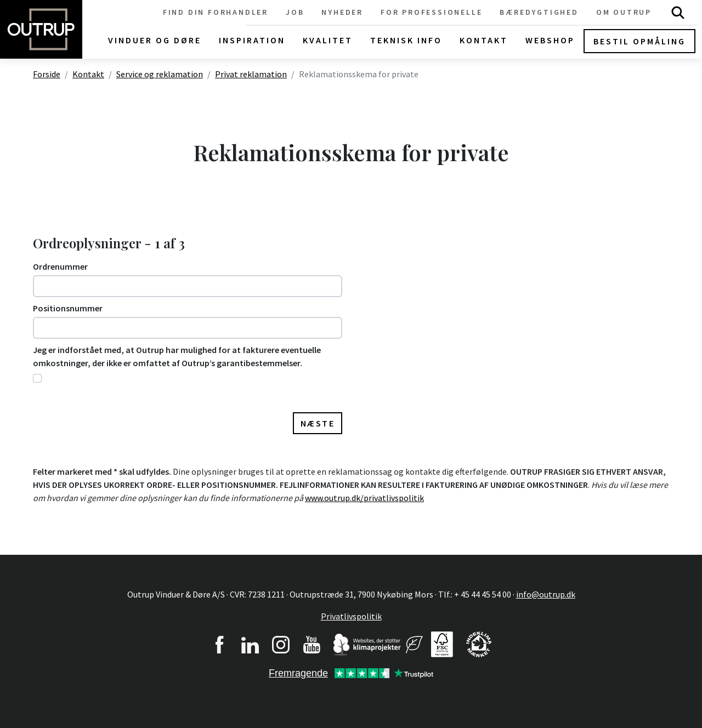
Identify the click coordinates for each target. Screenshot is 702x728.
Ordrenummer (60, 266)
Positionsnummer (68, 308)
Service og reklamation (160, 74)
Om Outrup (624, 12)
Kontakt (88, 74)
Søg (678, 12)
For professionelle (431, 12)
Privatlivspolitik (351, 616)
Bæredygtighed (539, 12)
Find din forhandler (216, 12)
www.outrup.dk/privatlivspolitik (364, 498)
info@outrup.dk (546, 594)
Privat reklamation (251, 74)
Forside (47, 74)
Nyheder (342, 12)
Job (295, 12)
